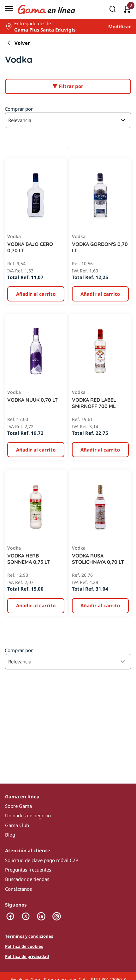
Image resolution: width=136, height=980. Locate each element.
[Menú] (9, 9)
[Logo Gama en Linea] (46, 10)
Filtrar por (68, 86)
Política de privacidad (27, 957)
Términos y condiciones (29, 936)
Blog (10, 835)
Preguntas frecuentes (28, 870)
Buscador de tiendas (27, 879)
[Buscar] (112, 9)
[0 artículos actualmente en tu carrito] (127, 10)
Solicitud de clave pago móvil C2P (42, 860)
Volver (18, 43)
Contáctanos (18, 889)
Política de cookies (24, 947)
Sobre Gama (18, 806)
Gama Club (17, 825)
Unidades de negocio (28, 815)
